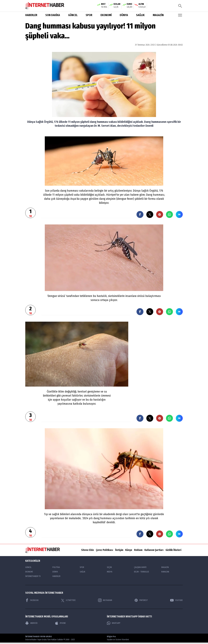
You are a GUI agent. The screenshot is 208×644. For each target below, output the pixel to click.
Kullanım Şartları (154, 550)
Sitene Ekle (88, 550)
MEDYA (110, 572)
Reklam (138, 550)
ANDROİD (31, 623)
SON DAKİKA (53, 15)
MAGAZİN (158, 15)
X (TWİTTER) (68, 600)
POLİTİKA (56, 567)
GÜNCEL (73, 15)
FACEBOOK (32, 600)
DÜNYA (124, 15)
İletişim (119, 550)
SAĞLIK (140, 15)
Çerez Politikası (105, 550)
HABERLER (31, 15)
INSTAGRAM (105, 600)
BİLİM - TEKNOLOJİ (141, 572)
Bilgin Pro (118, 638)
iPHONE (60, 623)
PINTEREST (141, 600)
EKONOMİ (106, 15)
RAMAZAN (165, 572)
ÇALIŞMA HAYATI (140, 567)
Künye (129, 550)
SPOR (89, 15)
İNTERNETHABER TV (33, 576)
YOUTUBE (176, 600)
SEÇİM (109, 567)
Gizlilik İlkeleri (173, 550)
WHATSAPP (114, 623)
